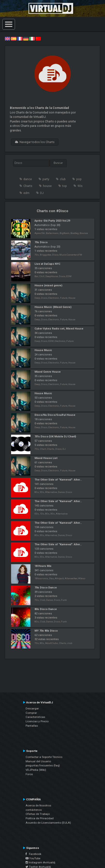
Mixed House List (46, 458)
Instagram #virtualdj (40, 862)
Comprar (31, 713)
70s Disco (41, 242)
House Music (43, 350)
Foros (29, 774)
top (65, 186)
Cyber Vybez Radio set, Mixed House (59, 329)
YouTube (33, 858)
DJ (42, 193)
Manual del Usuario (38, 761)
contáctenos (34, 810)
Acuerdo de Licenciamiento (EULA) (48, 823)
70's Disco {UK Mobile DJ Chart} (55, 437)
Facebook (33, 854)
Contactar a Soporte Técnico (44, 757)
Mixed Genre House (48, 372)
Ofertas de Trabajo (38, 814)
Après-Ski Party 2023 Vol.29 (52, 221)
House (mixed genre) (48, 285)
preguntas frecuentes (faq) (43, 765)
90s (80, 186)
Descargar (32, 708)
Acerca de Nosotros (38, 805)
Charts (28, 186)
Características (35, 717)
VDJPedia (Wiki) (36, 770)
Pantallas (32, 726)
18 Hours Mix (43, 566)
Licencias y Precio (37, 721)
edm (26, 193)
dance (28, 179)
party (46, 179)
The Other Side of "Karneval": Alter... (58, 480)
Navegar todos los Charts (35, 142)
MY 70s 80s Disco (46, 631)
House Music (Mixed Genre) (53, 307)
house (47, 186)
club (63, 179)
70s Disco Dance (46, 588)
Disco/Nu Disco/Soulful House (55, 415)
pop (79, 179)
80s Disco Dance (46, 609)
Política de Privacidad (40, 818)
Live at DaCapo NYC (47, 264)
